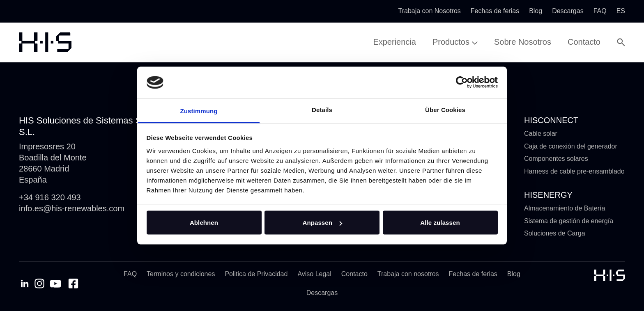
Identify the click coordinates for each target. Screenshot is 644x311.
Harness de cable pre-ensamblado (574, 171)
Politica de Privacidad (256, 274)
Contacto (354, 274)
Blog (514, 274)
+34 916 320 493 (50, 197)
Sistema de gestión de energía (569, 221)
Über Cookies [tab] (445, 109)
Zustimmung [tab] (199, 111)
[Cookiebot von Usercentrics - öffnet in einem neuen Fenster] (462, 82)
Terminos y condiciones (181, 274)
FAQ (130, 274)
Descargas (322, 293)
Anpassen (323, 223)
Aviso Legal (314, 274)
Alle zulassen (440, 223)
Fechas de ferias (473, 274)
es (621, 11)
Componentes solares (556, 159)
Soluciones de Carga (555, 233)
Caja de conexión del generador (571, 146)
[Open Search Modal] (621, 42)
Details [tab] (322, 109)
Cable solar (541, 134)
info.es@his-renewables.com (72, 208)
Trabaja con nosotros (408, 274)
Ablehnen (204, 223)
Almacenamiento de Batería (565, 208)
